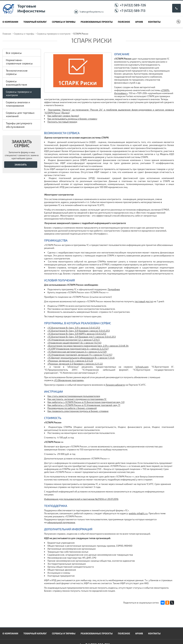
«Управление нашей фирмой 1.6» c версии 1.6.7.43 (74, 343)
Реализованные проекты (97, 22)
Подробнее (114, 289)
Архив (139, 22)
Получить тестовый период (62, 122)
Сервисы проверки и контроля (54, 34)
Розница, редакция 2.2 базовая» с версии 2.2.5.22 (76, 364)
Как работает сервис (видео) (63, 116)
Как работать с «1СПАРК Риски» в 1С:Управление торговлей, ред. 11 (84, 405)
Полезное (124, 22)
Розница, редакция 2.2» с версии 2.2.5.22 (71, 361)
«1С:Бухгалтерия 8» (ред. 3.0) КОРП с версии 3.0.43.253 (77, 334)
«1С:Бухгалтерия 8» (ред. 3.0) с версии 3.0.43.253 (74, 328)
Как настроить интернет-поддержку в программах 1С (77, 399)
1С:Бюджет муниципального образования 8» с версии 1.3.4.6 (82, 358)
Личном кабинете (115, 385)
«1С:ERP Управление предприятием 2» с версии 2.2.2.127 (78, 349)
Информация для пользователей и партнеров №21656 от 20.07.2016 (81, 499)
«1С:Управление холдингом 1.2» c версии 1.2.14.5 (74, 340)
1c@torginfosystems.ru (91, 12)
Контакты (154, 22)
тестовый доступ (144, 301)
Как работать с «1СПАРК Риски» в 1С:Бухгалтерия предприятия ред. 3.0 (86, 402)
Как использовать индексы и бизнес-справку (72, 119)
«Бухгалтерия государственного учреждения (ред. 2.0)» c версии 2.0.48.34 (88, 346)
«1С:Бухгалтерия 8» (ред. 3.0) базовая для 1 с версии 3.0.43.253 (82, 337)
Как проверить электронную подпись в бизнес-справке (78, 411)
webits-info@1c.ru (138, 513)
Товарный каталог (35, 22)
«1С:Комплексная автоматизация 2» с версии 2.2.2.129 (77, 352)
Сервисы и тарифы (64, 22)
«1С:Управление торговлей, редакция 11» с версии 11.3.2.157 (80, 355)
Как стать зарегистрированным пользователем (74, 396)
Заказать (21, 165)
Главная (7, 34)
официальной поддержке (61, 522)
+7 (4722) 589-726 (133, 5)
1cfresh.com (142, 367)
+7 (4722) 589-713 (133, 11)
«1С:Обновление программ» (69, 380)
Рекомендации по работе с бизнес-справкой (72, 408)
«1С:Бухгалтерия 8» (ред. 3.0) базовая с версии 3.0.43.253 (79, 331)
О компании (10, 22)
